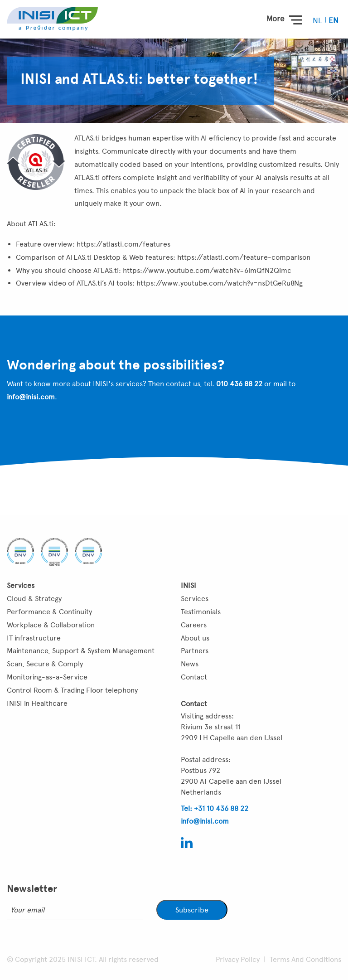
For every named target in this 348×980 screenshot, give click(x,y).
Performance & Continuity (49, 612)
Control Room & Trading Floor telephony (72, 690)
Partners (195, 651)
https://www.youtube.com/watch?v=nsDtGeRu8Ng (220, 283)
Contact (194, 677)
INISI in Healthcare (37, 703)
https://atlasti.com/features (123, 244)
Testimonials (201, 612)
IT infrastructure (34, 638)
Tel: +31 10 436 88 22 (215, 808)
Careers (194, 625)
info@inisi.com (31, 397)
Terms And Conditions (305, 959)
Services (195, 599)
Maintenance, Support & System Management (81, 651)
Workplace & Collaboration (51, 625)
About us (195, 638)
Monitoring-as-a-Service (47, 677)
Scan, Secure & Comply (45, 664)
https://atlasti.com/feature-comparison (244, 257)
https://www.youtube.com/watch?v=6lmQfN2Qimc (207, 270)
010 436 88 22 (239, 384)
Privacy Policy (238, 959)
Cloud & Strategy (34, 599)
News (190, 664)
